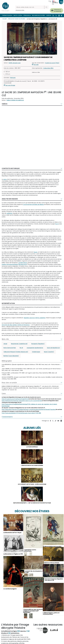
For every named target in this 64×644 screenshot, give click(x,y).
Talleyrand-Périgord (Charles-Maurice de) (16, 352)
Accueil (5, 19)
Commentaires (7, 417)
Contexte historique (11, 168)
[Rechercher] (30, 7)
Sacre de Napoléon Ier (53, 348)
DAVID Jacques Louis (15, 63)
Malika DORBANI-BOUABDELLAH (15, 100)
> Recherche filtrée (20, 10)
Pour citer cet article (9, 383)
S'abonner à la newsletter (58, 10)
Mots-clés (17, 15)
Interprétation (8, 303)
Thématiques (7, 15)
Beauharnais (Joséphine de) (19, 344)
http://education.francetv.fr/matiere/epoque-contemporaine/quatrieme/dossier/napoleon (29, 409)
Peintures (13, 78)
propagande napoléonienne (35, 348)
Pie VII (21, 348)
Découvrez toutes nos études (17, 19)
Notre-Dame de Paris (10, 348)
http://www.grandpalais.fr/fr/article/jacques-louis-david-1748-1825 (21, 413)
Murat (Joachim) (49, 352)
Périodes (27, 15)
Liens (4, 393)
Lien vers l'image (10, 85)
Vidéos (49, 15)
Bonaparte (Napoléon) (38, 344)
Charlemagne (36, 352)
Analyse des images (10, 199)
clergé (5, 344)
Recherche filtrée (38, 15)
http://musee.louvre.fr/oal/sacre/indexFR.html (15, 399)
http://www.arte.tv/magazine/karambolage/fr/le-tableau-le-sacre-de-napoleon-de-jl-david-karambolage (29, 405)
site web (36, 65)
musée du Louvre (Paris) (52, 63)
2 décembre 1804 (48, 68)
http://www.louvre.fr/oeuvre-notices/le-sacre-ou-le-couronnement (22, 401)
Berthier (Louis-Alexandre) (11, 356)
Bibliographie (7, 361)
